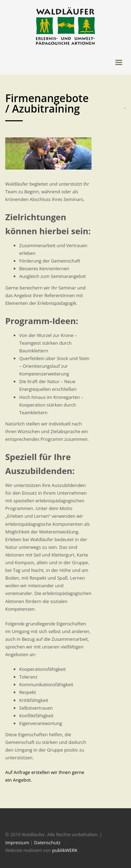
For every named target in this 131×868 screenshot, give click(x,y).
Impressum (17, 842)
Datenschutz (48, 842)
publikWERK (65, 850)
